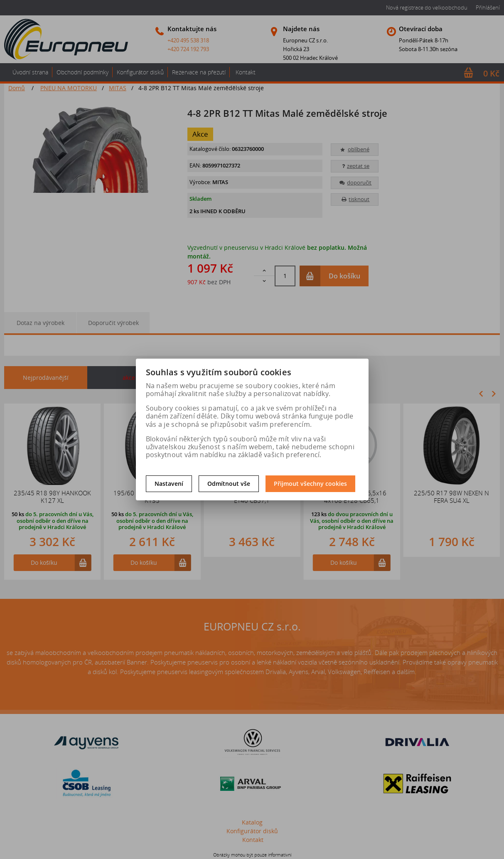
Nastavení (169, 484)
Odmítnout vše (229, 484)
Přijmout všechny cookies (310, 484)
